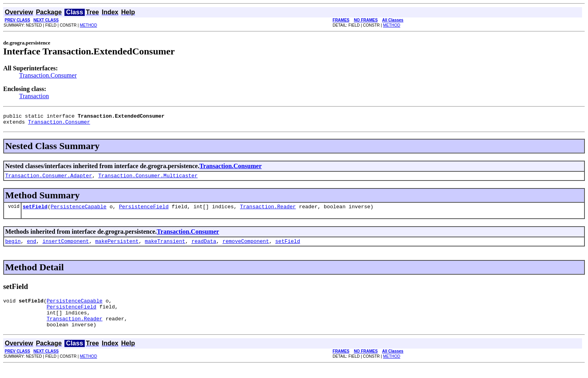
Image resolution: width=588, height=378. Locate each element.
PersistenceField (144, 211)
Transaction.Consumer (48, 75)
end (32, 247)
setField (35, 211)
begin (13, 247)
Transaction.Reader (268, 211)
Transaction (34, 96)
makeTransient (165, 247)
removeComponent (246, 247)
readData (204, 247)
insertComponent (66, 247)
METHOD (89, 25)
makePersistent (117, 247)
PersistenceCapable (78, 211)
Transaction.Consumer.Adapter (49, 179)
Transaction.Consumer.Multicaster (148, 179)
